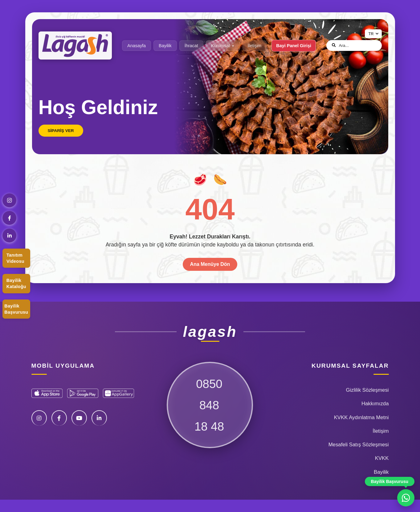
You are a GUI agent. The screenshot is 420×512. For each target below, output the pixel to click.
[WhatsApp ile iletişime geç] (406, 498)
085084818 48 (209, 405)
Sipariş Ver (61, 131)
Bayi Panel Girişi (294, 46)
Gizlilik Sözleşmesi (367, 390)
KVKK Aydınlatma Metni (361, 417)
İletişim (255, 46)
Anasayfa (137, 46)
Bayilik (165, 46)
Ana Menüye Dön (210, 264)
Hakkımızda (375, 404)
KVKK (382, 458)
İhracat (191, 46)
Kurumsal (220, 46)
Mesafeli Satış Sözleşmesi (359, 445)
